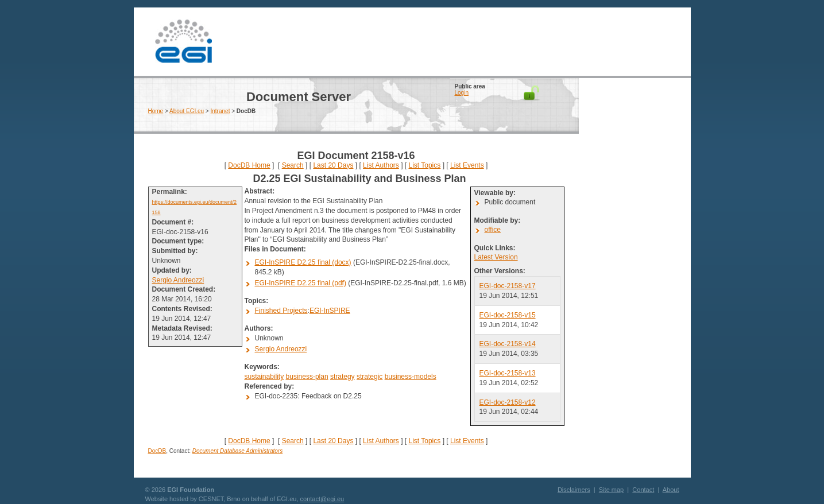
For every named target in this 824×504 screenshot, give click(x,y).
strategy (343, 377)
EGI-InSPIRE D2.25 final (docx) (303, 262)
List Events (467, 165)
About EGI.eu (187, 111)
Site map (611, 490)
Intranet (220, 111)
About (671, 490)
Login (462, 93)
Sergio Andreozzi (178, 280)
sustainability (264, 377)
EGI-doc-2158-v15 (508, 315)
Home (156, 111)
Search (293, 165)
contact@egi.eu (322, 499)
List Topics (424, 165)
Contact (643, 490)
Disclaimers (574, 490)
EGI (184, 42)
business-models (411, 377)
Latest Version (496, 257)
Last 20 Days (333, 165)
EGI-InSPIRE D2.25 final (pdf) (301, 283)
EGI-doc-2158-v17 (508, 286)
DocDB (157, 451)
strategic (370, 377)
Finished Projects (281, 311)
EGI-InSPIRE (330, 311)
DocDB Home (249, 165)
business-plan (307, 377)
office (493, 230)
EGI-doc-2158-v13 (508, 373)
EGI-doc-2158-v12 (508, 402)
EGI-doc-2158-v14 (508, 344)
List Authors (381, 165)
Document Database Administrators (237, 451)
